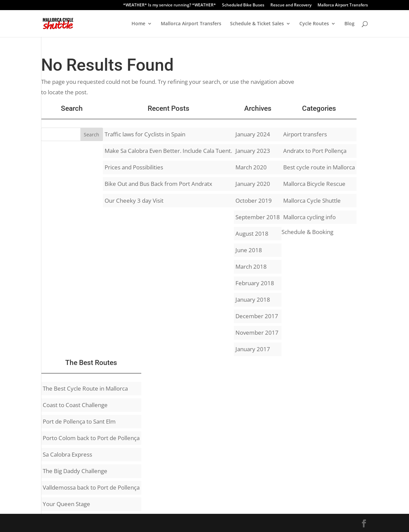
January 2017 (253, 349)
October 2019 (254, 201)
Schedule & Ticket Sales (257, 24)
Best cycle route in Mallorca (319, 167)
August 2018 (252, 234)
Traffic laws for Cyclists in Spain (145, 134)
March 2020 (251, 167)
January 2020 (253, 184)
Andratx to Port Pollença (315, 151)
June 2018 (249, 250)
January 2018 (253, 300)
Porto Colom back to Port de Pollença (91, 438)
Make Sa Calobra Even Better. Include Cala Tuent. (168, 151)
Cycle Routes (314, 24)
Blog (349, 24)
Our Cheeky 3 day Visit (134, 201)
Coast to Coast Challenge (75, 405)
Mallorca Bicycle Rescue (314, 184)
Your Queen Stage (66, 504)
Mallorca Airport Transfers (343, 5)
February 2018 (255, 283)
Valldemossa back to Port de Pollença (91, 487)
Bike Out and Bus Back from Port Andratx (158, 184)
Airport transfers (305, 134)
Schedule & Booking (307, 232)
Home (138, 24)
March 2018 (251, 267)
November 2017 (257, 332)
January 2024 (253, 134)
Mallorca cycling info (309, 217)
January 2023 (253, 151)
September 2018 (258, 217)
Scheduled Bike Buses (243, 5)
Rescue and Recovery (291, 5)
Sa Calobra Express (67, 454)
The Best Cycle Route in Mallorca (85, 388)
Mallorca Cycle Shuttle (312, 201)
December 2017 (257, 316)
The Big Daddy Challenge (75, 471)
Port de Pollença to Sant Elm (79, 421)
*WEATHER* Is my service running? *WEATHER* (170, 5)
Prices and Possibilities (134, 167)
